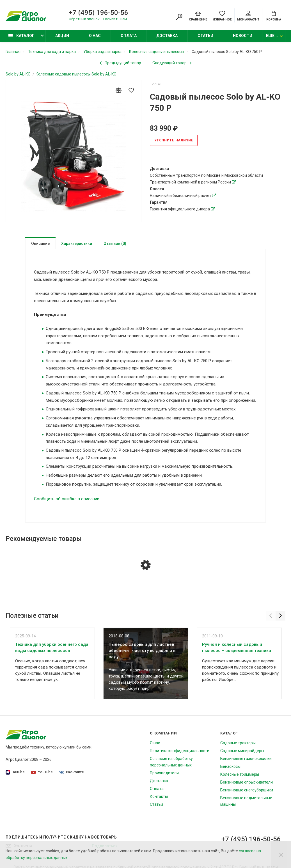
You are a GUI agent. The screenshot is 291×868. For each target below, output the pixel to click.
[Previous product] (120, 63)
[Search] (179, 17)
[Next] (280, 616)
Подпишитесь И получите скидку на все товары (62, 837)
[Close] (281, 855)
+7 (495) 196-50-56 (98, 13)
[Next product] (172, 63)
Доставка (167, 36)
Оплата (129, 36)
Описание (40, 244)
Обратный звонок (84, 19)
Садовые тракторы (238, 743)
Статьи (205, 36)
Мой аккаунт (248, 16)
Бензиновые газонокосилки (246, 759)
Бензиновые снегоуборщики (247, 790)
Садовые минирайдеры (242, 751)
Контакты (159, 796)
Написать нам (115, 19)
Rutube (15, 772)
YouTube (42, 772)
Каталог (21, 36)
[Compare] (198, 15)
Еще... (272, 36)
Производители (164, 773)
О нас (95, 36)
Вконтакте (72, 772)
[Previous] (271, 616)
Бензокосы (230, 766)
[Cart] (274, 15)
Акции (62, 36)
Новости (243, 36)
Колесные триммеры (240, 774)
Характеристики (77, 244)
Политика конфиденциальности (180, 751)
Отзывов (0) (115, 244)
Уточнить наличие (174, 140)
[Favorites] (222, 15)
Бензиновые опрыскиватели (247, 782)
